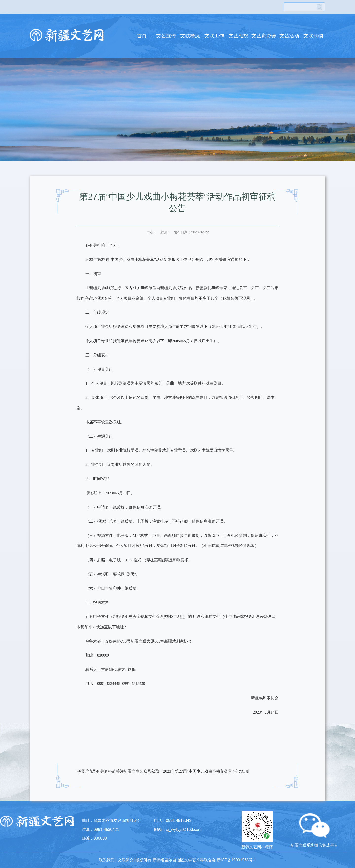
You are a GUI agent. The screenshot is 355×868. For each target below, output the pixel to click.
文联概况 (190, 36)
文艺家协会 (264, 36)
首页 (142, 36)
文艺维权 (238, 36)
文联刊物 (313, 36)
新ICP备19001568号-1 (236, 860)
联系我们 (107, 860)
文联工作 (214, 36)
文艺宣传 (166, 36)
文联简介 (126, 860)
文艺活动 (289, 36)
